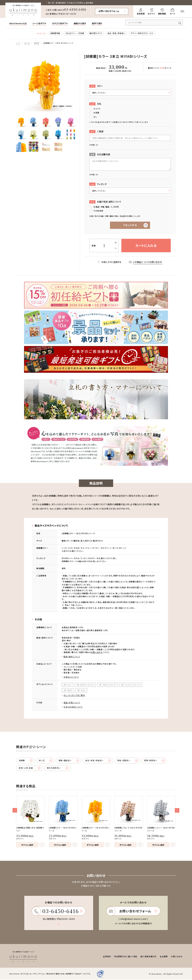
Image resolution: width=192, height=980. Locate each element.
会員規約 (107, 957)
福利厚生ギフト (96, 33)
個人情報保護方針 (149, 957)
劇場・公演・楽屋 (30, 768)
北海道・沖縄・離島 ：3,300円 (106, 207)
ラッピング (98, 184)
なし (95, 117)
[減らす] (116, 248)
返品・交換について (72, 703)
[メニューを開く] (182, 11)
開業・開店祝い (69, 761)
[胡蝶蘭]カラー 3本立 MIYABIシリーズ (58, 43)
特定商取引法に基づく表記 (126, 957)
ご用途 (96, 131)
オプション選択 (27, 845)
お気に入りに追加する (110, 262)
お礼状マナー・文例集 (75, 33)
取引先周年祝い (58, 768)
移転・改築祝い (128, 761)
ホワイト (97, 109)
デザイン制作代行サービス (142, 33)
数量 (94, 246)
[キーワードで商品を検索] (154, 23)
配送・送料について (72, 657)
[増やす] (116, 243)
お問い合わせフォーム (109, 11)
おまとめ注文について (73, 707)
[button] (15, 811)
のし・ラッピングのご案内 (74, 695)
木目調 (96, 113)
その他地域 (98, 211)
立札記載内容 (100, 154)
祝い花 (27, 43)
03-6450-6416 (75, 9)
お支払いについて (71, 677)
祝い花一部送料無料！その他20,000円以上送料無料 (71, 3)
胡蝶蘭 (37, 43)
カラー (96, 86)
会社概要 (164, 957)
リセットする (130, 225)
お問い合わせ (97, 652)
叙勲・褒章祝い (155, 761)
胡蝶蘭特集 (55, 33)
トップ (18, 43)
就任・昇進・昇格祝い (117, 33)
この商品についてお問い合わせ (146, 262)
